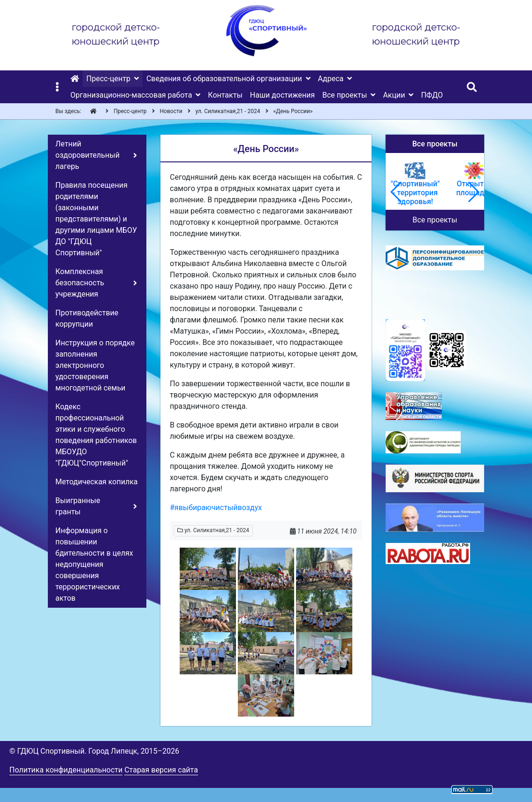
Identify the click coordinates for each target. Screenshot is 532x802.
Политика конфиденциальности (66, 770)
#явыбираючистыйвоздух (216, 508)
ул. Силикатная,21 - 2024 (213, 530)
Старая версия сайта (161, 770)
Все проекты (435, 220)
